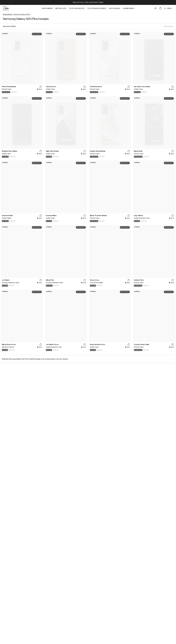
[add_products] (41, 87)
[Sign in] (155, 8)
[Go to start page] (6, 8)
